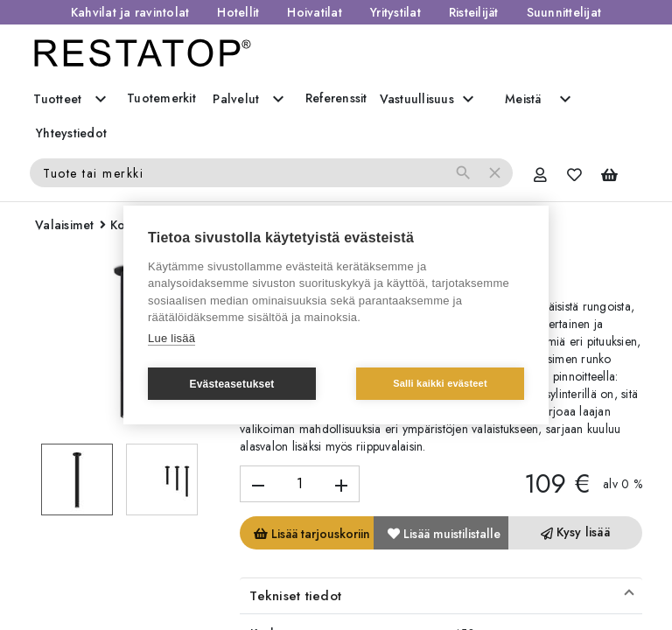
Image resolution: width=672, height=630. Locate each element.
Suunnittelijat (564, 12)
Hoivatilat (315, 12)
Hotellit (238, 12)
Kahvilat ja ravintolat (130, 12)
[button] (441, 596)
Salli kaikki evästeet (440, 383)
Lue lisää (171, 338)
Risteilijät (474, 12)
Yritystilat (395, 12)
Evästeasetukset (231, 384)
